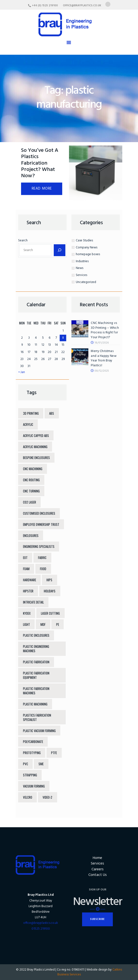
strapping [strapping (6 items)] (30, 775)
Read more (42, 189)
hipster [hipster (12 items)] (28, 591)
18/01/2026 (102, 343)
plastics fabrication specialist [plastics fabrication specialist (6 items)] (37, 717)
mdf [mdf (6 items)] (43, 624)
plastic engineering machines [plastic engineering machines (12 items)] (36, 649)
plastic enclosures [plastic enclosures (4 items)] (36, 635)
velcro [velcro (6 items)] (28, 797)
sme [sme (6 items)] (41, 764)
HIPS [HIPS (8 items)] (49, 580)
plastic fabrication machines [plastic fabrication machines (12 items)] (36, 691)
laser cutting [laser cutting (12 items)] (50, 613)
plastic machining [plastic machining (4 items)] (35, 704)
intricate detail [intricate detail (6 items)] (33, 602)
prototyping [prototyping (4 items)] (32, 753)
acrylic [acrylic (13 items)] (28, 424)
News (80, 268)
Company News (87, 248)
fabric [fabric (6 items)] (42, 558)
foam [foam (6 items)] (26, 569)
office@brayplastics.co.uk (41, 923)
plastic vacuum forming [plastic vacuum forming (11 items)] (39, 731)
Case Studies (84, 241)
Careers (98, 869)
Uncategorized (86, 282)
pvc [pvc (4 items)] (26, 764)
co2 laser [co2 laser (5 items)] (30, 502)
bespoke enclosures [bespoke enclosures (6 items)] (36, 458)
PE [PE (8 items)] (58, 624)
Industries (82, 261)
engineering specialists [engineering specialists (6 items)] (39, 546)
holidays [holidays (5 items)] (50, 591)
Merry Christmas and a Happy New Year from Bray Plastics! (104, 358)
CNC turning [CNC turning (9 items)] (31, 491)
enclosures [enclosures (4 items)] (31, 536)
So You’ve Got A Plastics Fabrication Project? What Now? (40, 163)
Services (81, 275)
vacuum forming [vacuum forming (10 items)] (34, 786)
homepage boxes (88, 254)
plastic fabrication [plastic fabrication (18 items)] (36, 662)
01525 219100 (41, 929)
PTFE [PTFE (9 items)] (54, 753)
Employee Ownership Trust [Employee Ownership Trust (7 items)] (41, 524)
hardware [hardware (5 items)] (30, 580)
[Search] (60, 250)
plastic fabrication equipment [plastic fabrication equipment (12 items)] (36, 675)
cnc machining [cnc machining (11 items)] (33, 469)
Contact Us (98, 875)
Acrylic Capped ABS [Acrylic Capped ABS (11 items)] (36, 436)
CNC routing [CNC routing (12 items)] (31, 480)
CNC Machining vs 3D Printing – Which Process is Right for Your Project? (105, 330)
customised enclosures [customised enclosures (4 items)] (39, 513)
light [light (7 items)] (27, 624)
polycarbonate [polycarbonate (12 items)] (33, 742)
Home (97, 858)
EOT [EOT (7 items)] (25, 558)
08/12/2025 (102, 371)
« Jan (22, 372)
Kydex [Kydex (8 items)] (27, 613)
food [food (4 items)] (43, 569)
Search (23, 241)
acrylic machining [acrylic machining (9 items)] (35, 447)
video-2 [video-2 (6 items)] (47, 797)
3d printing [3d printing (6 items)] (31, 413)
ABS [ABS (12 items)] (52, 413)
